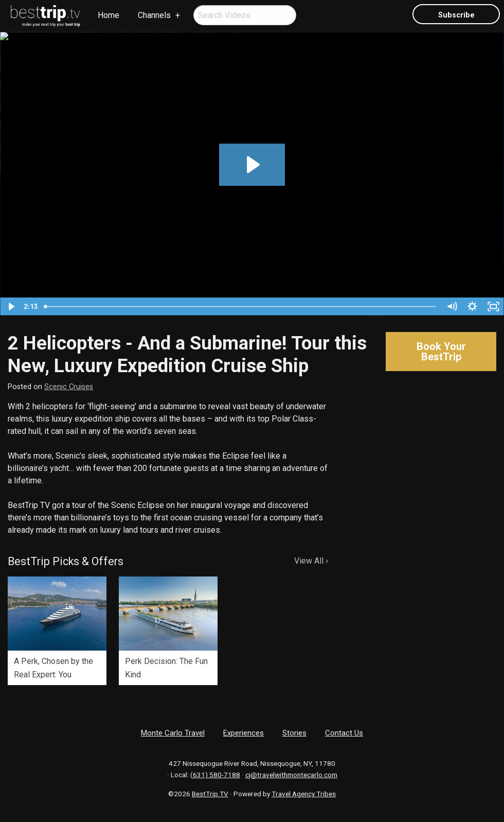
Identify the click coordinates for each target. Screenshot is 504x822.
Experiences (244, 733)
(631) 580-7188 (215, 775)
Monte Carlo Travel (173, 733)
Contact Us (344, 733)
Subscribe (456, 15)
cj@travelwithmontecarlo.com (291, 775)
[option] (57, 631)
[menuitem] (46, 16)
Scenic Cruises (69, 387)
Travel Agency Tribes (304, 794)
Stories (294, 733)
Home (109, 15)
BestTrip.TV (210, 794)
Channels (154, 15)
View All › (311, 561)
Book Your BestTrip (441, 352)
